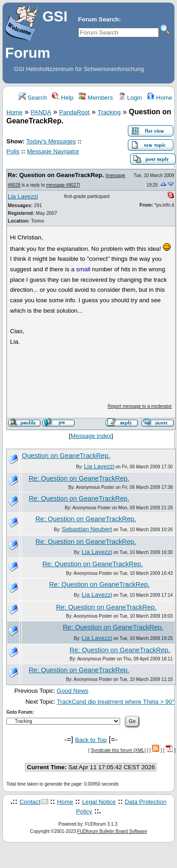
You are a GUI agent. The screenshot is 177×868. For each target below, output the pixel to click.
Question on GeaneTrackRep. (66, 456)
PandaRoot (74, 112)
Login (130, 98)
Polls (13, 151)
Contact (30, 802)
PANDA (41, 112)
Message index (91, 436)
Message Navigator (53, 151)
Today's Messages (51, 141)
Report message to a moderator (139, 406)
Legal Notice (99, 802)
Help (63, 98)
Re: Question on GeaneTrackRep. (56, 175)
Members (96, 98)
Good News (73, 691)
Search (33, 98)
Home (159, 98)
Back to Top (91, 740)
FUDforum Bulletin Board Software (112, 831)
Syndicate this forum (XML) (119, 750)
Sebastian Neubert (87, 529)
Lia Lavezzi (23, 196)
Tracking (109, 112)
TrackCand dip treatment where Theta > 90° (116, 702)
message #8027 (63, 185)
